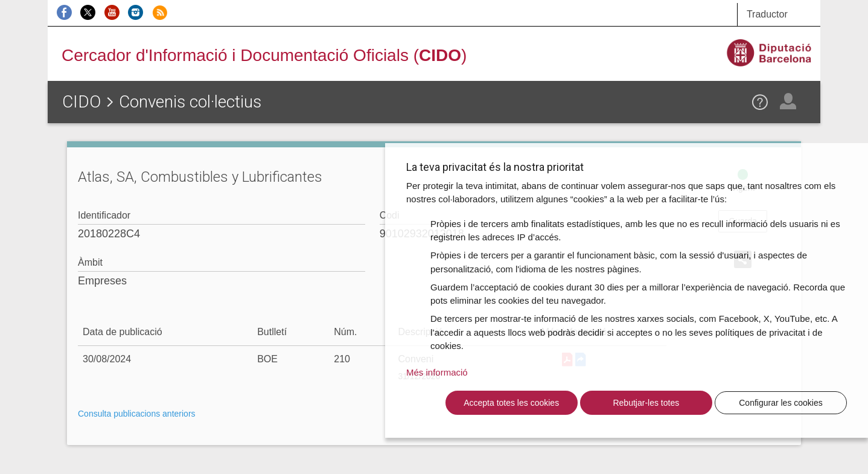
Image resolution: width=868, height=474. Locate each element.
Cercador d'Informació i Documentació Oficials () (264, 55)
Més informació (437, 372)
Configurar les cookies (781, 403)
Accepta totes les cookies (511, 403)
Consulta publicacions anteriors (137, 414)
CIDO (81, 102)
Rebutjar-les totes (646, 403)
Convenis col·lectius (190, 102)
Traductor (767, 14)
